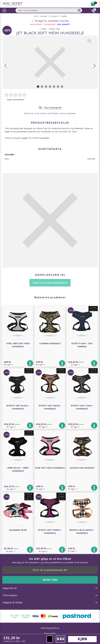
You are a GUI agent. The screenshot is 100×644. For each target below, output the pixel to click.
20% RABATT (64, 24)
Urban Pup (54, 29)
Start (36, 16)
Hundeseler (54, 16)
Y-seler (64, 16)
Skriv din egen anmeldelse (50, 283)
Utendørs (43, 16)
